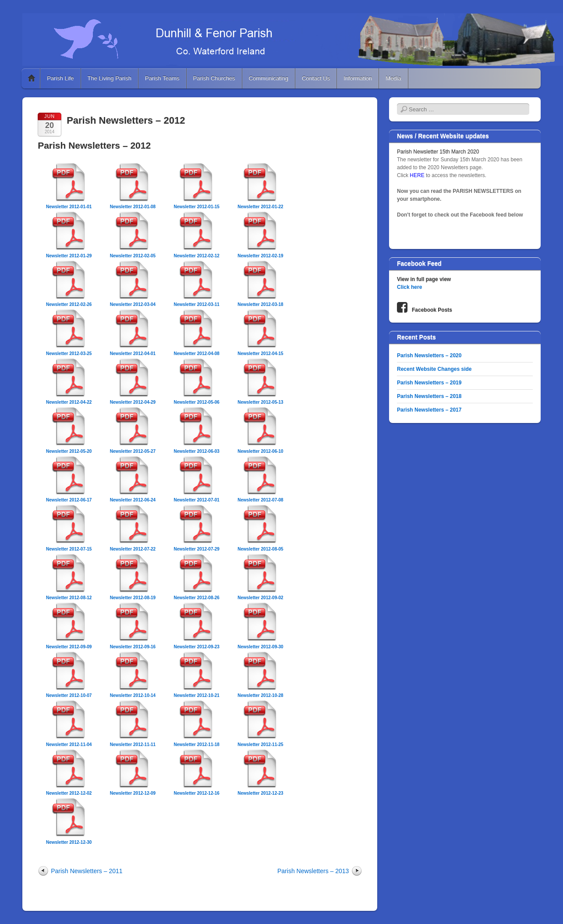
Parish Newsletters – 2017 (429, 410)
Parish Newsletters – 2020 (429, 355)
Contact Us (316, 78)
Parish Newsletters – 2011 (87, 871)
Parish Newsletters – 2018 (429, 396)
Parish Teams (162, 78)
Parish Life (60, 78)
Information (358, 78)
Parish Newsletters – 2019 (429, 383)
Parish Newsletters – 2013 (313, 871)
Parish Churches (214, 78)
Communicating (269, 78)
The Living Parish (110, 78)
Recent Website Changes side (434, 369)
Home (32, 78)
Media (393, 78)
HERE (418, 175)
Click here (409, 287)
